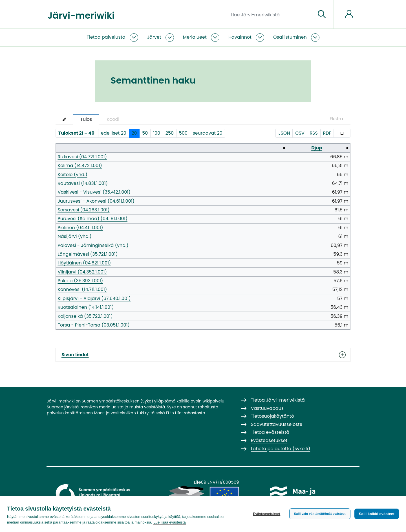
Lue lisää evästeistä (169, 522)
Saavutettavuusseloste (277, 424)
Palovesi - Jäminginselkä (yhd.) (93, 245)
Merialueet (195, 37)
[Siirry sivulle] (322, 14)
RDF (327, 133)
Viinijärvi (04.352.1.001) (82, 272)
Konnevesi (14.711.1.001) (82, 289)
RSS (314, 133)
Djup (317, 148)
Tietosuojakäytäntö (272, 416)
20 (134, 133)
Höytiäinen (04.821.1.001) (84, 263)
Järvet (154, 37)
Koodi (113, 119)
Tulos (86, 119)
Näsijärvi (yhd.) (74, 236)
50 (145, 133)
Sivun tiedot (203, 355)
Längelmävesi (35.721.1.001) (88, 254)
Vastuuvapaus (267, 408)
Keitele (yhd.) (72, 175)
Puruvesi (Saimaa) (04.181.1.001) (92, 219)
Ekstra (337, 119)
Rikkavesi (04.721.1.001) (82, 157)
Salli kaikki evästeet (377, 514)
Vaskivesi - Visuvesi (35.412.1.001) (94, 192)
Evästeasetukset (267, 514)
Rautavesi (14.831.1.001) (83, 183)
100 (157, 133)
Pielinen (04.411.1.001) (80, 228)
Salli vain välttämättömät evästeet (320, 514)
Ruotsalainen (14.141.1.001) (86, 307)
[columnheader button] (172, 148)
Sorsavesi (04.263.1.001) (83, 210)
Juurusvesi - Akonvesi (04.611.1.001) (96, 201)
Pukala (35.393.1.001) (80, 281)
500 (183, 133)
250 (170, 133)
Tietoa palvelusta (106, 37)
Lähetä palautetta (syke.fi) (281, 449)
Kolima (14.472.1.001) (80, 166)
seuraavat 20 (207, 133)
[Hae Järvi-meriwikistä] (271, 14)
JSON (284, 133)
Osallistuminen (290, 37)
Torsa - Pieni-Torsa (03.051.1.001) (93, 325)
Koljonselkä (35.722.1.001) (85, 316)
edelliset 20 (114, 133)
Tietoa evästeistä (270, 432)
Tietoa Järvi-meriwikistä (278, 400)
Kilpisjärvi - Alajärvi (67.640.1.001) (94, 298)
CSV (300, 133)
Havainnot (240, 37)
